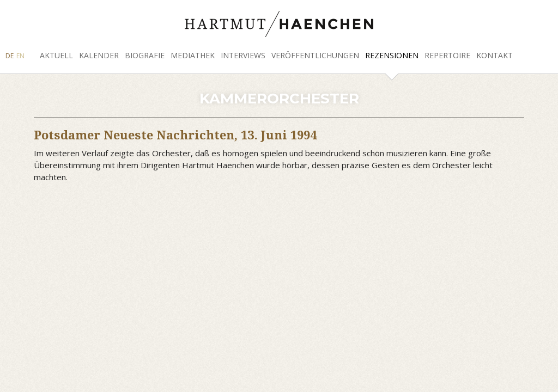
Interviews (243, 55)
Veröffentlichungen (315, 55)
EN (20, 56)
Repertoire (447, 55)
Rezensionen (392, 55)
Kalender (99, 55)
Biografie (145, 55)
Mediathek (193, 55)
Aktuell (56, 55)
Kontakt (495, 55)
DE (10, 56)
